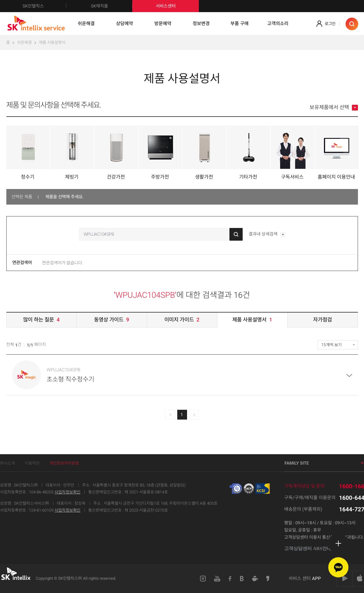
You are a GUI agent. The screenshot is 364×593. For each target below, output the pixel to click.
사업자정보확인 (67, 492)
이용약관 (32, 463)
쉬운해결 (86, 24)
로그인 (330, 24)
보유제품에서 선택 (334, 108)
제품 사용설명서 (52, 43)
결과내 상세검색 (267, 235)
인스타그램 (203, 579)
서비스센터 (166, 6)
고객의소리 (278, 24)
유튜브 (217, 579)
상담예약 (125, 24)
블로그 (242, 579)
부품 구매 (240, 24)
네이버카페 (255, 579)
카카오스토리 (268, 579)
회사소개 (7, 463)
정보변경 (201, 24)
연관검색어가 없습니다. (63, 263)
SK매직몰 (112, 6)
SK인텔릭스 (44, 6)
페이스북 (230, 579)
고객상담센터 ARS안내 (310, 549)
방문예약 (163, 24)
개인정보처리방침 (64, 463)
